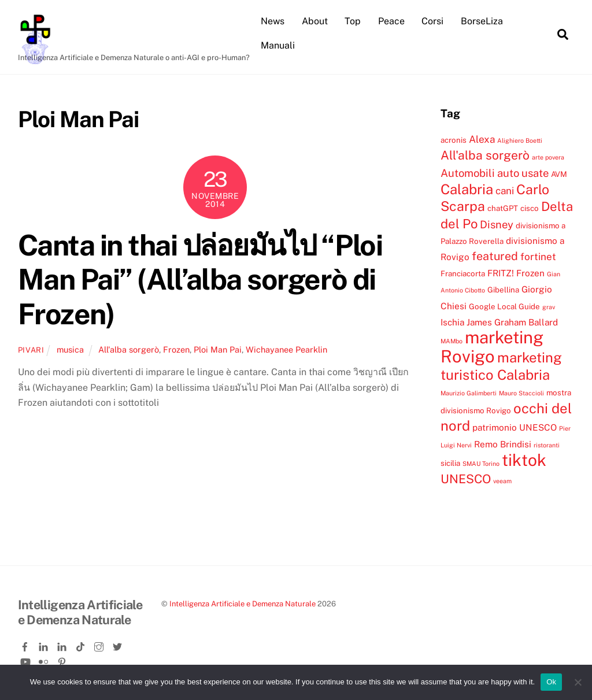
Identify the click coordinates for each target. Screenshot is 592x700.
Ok (551, 682)
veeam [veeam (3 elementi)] (502, 481)
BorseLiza (482, 21)
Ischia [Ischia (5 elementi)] (452, 322)
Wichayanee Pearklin (286, 349)
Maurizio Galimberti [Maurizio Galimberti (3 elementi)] (469, 393)
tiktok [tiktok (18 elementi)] (524, 460)
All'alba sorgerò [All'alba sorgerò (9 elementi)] (485, 155)
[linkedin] (45, 645)
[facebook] (26, 645)
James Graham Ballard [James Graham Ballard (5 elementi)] (512, 322)
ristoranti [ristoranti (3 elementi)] (547, 445)
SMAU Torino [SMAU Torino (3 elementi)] (481, 464)
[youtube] (26, 660)
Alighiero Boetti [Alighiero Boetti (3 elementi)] (520, 140)
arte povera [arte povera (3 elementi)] (548, 157)
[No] (578, 682)
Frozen (176, 349)
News (273, 21)
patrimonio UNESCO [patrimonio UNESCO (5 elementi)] (515, 427)
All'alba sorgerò (129, 349)
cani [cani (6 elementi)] (505, 191)
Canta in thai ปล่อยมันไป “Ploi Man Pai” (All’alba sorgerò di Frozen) (200, 279)
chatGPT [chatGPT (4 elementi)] (503, 208)
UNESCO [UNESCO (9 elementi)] (466, 479)
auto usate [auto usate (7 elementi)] (523, 173)
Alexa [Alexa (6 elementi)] (482, 139)
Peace (391, 21)
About (315, 21)
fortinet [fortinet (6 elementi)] (538, 257)
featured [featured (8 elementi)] (495, 256)
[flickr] (45, 660)
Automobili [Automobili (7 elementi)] (468, 173)
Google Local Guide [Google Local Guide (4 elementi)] (504, 306)
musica (70, 349)
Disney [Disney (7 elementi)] (497, 224)
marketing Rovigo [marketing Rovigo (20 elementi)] (492, 347)
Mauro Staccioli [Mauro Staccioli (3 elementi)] (521, 393)
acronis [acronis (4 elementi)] (454, 140)
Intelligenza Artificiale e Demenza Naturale (243, 604)
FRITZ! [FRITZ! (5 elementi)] (501, 273)
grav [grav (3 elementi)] (549, 307)
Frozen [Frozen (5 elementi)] (530, 273)
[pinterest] (63, 660)
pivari (31, 350)
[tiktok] (82, 645)
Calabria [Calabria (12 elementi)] (467, 189)
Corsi (432, 21)
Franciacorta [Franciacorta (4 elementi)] (463, 273)
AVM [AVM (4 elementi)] (559, 174)
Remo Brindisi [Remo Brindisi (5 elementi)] (503, 444)
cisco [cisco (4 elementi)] (530, 208)
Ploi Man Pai (218, 349)
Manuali (278, 45)
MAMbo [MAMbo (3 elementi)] (452, 341)
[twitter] (119, 645)
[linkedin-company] (63, 645)
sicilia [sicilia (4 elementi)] (450, 463)
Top (353, 21)
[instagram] (100, 645)
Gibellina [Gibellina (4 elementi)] (503, 290)
